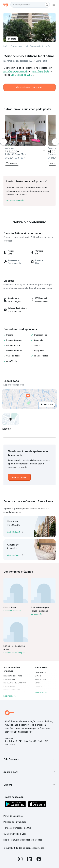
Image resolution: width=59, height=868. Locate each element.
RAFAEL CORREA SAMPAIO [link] (15, 683)
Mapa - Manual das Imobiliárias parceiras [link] (23, 840)
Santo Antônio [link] (41, 679)
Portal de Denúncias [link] (13, 816)
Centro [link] (38, 683)
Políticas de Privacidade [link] (15, 822)
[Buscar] (47, 5)
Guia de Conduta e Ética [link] (15, 834)
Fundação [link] (39, 686)
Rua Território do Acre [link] (13, 676)
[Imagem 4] (27, 143)
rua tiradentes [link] (9, 686)
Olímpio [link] (38, 676)
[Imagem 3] (25, 143)
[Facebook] (39, 859)
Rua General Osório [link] (12, 690)
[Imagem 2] (23, 143)
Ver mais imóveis (15, 200)
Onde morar (16, 46)
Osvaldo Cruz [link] (40, 672)
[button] (29, 399)
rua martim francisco (12, 611)
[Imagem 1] (21, 143)
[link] (19, 477)
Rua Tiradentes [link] (10, 679)
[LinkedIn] (30, 859)
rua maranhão (36, 614)
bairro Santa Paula (40, 71)
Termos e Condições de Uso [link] (17, 828)
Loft (5, 46)
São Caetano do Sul (35, 46)
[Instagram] (20, 859)
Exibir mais (10, 696)
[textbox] (30, 5)
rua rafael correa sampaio (16, 71)
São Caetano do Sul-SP (22, 75)
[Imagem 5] (29, 143)
